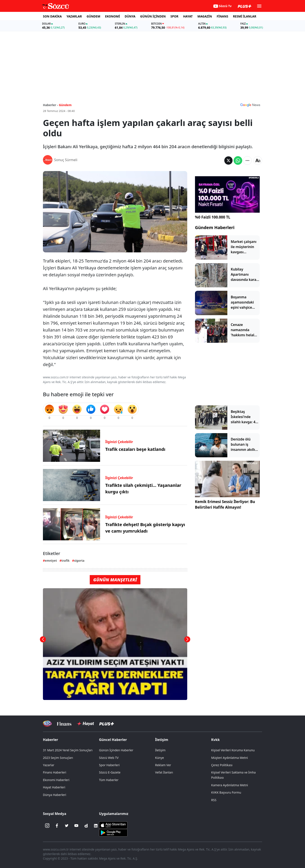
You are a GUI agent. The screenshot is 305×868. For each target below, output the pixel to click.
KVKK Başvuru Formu (226, 792)
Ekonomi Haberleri (56, 780)
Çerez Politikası (222, 765)
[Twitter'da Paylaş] (228, 160)
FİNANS (222, 16)
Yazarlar (49, 765)
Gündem (65, 105)
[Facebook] (57, 826)
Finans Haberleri (55, 772)
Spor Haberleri (109, 765)
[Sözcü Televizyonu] (47, 724)
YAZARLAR (74, 16)
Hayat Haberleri (54, 787)
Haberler (50, 740)
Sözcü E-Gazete (110, 772)
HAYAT (188, 16)
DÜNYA (130, 16)
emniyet (51, 561)
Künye (160, 758)
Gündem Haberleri (215, 227)
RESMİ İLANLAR (245, 16)
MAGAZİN (205, 16)
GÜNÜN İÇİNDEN (153, 16)
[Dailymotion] (86, 826)
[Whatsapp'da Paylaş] (238, 160)
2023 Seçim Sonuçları (58, 758)
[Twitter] (67, 826)
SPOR (174, 16)
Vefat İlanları (164, 772)
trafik (66, 561)
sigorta (79, 561)
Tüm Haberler (109, 780)
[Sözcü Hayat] (85, 724)
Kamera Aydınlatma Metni (230, 785)
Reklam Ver (163, 765)
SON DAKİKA (52, 16)
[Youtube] (76, 826)
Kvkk (215, 740)
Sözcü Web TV (109, 758)
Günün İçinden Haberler (116, 750)
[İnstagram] (47, 826)
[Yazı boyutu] (258, 160)
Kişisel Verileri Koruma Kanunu (233, 750)
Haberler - (50, 105)
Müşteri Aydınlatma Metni (230, 758)
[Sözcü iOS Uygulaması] (113, 825)
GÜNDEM (94, 16)
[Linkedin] (96, 826)
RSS (214, 800)
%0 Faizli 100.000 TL (213, 217)
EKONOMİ (112, 16)
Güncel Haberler (113, 740)
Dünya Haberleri (55, 795)
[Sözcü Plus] (107, 724)
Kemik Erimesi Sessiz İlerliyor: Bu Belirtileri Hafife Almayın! (225, 504)
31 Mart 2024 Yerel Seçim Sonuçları (68, 750)
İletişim (162, 740)
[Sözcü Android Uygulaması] (113, 832)
